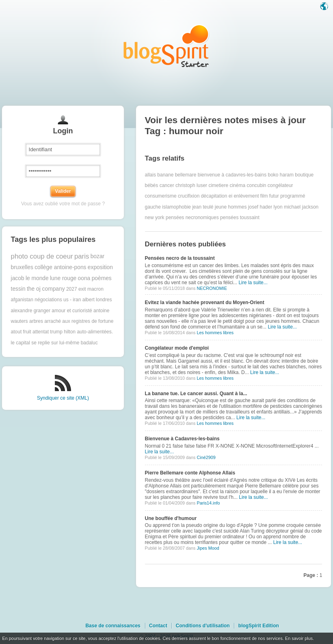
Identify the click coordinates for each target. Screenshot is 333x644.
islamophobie (176, 207)
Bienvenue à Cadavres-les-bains (182, 439)
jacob (18, 278)
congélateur (280, 185)
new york (155, 218)
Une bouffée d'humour (171, 518)
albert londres (97, 300)
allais (150, 175)
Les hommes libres (215, 333)
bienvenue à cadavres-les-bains (232, 175)
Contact (158, 626)
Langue (325, 7)
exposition (100, 267)
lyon (278, 207)
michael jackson (301, 207)
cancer (167, 185)
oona (84, 278)
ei (230, 196)
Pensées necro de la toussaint (180, 258)
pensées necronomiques (192, 218)
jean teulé (203, 207)
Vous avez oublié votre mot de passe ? (63, 204)
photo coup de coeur (42, 256)
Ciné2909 (206, 457)
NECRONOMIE (212, 288)
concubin (256, 185)
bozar (98, 256)
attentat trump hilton (54, 332)
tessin (18, 289)
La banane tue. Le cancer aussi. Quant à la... (196, 394)
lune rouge (63, 278)
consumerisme (161, 196)
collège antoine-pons (60, 267)
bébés (152, 185)
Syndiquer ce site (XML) (63, 398)
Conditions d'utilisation (203, 626)
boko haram (281, 175)
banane (165, 175)
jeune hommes (231, 207)
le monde (37, 278)
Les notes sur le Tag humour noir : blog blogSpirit (166, 46)
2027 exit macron (85, 289)
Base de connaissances (113, 626)
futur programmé (287, 196)
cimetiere (218, 185)
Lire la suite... (253, 283)
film (264, 196)
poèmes (102, 278)
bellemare (186, 175)
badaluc (89, 343)
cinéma (237, 185)
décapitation (214, 196)
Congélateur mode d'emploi (177, 348)
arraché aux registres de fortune (79, 321)
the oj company (46, 289)
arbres (36, 321)
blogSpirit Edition (259, 626)
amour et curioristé (72, 311)
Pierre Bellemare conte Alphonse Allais (190, 473)
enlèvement (246, 196)
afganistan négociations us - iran (46, 300)
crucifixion (189, 196)
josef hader (260, 207)
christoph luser (191, 185)
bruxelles (22, 267)
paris (82, 256)
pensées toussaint (240, 218)
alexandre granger (31, 311)
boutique (304, 175)
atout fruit (21, 332)
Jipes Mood (208, 548)
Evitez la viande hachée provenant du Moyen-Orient (205, 302)
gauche (153, 207)
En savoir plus (299, 638)
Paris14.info (208, 503)
